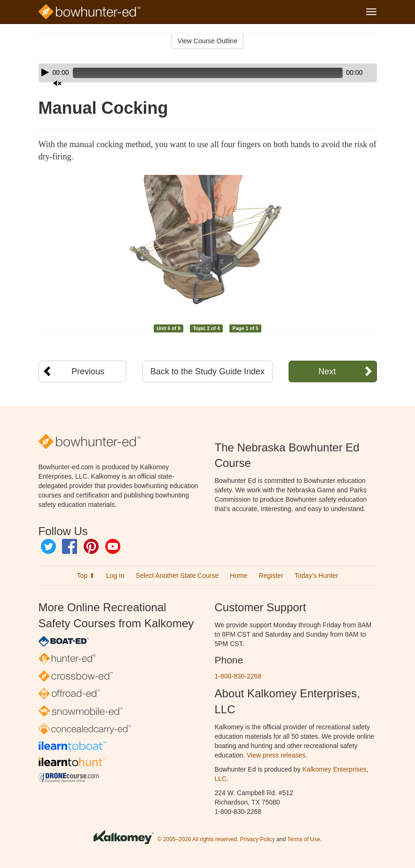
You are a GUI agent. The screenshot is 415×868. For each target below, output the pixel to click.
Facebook (70, 546)
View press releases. (277, 755)
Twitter (48, 546)
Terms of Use (304, 839)
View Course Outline (207, 41)
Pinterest (91, 546)
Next (327, 371)
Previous (88, 371)
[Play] (45, 72)
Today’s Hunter (316, 576)
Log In (115, 576)
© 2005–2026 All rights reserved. (198, 839)
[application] (208, 73)
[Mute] (344, 73)
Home (239, 576)
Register (271, 576)
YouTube (113, 546)
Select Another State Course (177, 576)
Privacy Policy (258, 839)
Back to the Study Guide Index (207, 371)
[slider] (194, 73)
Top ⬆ (86, 576)
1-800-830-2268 (238, 676)
